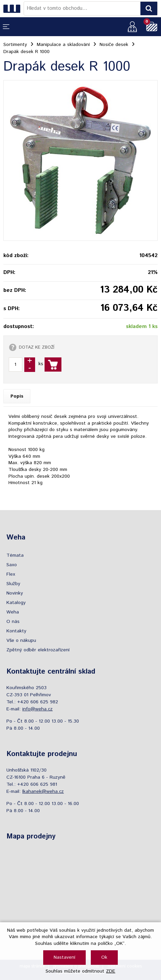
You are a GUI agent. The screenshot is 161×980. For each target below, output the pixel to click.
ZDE (111, 971)
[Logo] (14, 8)
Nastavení (64, 957)
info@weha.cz (37, 709)
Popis (17, 396)
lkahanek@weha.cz (43, 791)
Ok (104, 957)
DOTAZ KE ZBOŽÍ (37, 347)
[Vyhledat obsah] (149, 8)
